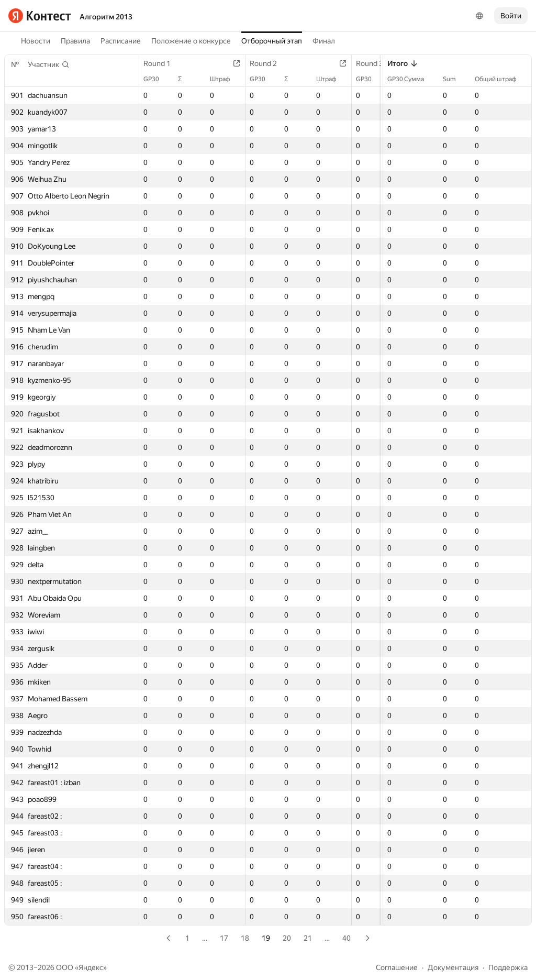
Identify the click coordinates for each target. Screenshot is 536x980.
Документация (453, 967)
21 (308, 938)
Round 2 (269, 63)
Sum (455, 79)
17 (224, 938)
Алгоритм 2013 (106, 17)
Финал (324, 41)
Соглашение (397, 967)
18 (245, 938)
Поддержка (508, 967)
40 (347, 938)
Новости (36, 41)
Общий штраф (501, 79)
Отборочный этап (272, 41)
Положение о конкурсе (191, 41)
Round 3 (375, 63)
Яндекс (91, 967)
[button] (49, 64)
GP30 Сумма (411, 79)
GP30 (157, 79)
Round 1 (162, 63)
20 (287, 938)
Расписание (121, 41)
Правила (75, 41)
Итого (403, 63)
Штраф (225, 79)
